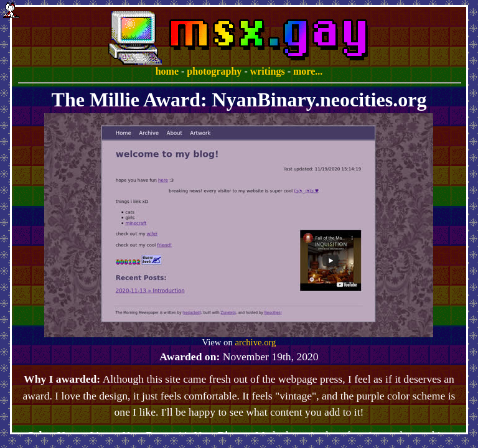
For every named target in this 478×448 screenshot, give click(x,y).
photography (214, 71)
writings (268, 71)
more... (308, 71)
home (167, 71)
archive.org (255, 342)
